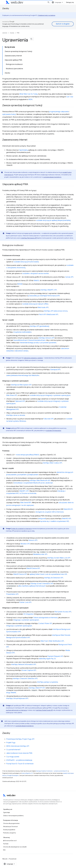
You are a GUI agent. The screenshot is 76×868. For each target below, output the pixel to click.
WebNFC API (24, 491)
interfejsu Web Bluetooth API (40, 481)
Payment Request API (55, 656)
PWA (18, 33)
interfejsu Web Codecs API (52, 463)
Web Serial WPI (26, 503)
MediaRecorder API (40, 554)
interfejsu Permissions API (29, 238)
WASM (20, 284)
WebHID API (66, 519)
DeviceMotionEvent (20, 340)
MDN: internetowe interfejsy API (18, 746)
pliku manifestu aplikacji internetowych (32, 586)
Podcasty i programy (10, 833)
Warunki (5, 859)
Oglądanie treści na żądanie (46, 15)
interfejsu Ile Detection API (54, 578)
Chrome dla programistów (11, 823)
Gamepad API (55, 370)
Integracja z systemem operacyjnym (26, 620)
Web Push (44, 641)
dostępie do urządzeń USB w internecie (50, 512)
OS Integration (28, 614)
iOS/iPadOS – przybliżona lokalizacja (19, 760)
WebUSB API (68, 509)
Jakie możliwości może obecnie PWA (19, 753)
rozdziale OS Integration (53, 431)
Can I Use (70, 97)
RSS (4, 850)
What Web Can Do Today (28, 94)
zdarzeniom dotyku (21, 351)
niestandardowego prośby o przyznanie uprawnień (38, 343)
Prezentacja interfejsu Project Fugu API (20, 739)
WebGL (37, 281)
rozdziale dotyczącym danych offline (35, 304)
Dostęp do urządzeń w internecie (21, 529)
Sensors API (33, 540)
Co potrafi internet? (13, 750)
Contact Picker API (45, 623)
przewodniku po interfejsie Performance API (44, 296)
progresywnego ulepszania (59, 112)
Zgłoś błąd (6, 812)
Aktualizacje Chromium (10, 826)
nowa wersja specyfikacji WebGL (28, 455)
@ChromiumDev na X (10, 841)
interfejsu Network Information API (24, 664)
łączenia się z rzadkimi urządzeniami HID (55, 521)
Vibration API (25, 544)
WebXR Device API (33, 568)
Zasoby (6, 8)
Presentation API (12, 594)
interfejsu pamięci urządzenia (47, 682)
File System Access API (63, 612)
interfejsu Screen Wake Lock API (59, 558)
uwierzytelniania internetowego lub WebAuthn (23, 375)
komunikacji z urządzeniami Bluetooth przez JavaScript (33, 483)
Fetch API (42, 315)
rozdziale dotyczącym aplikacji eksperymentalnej (53, 220)
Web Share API (12, 395)
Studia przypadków (9, 830)
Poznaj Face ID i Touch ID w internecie (20, 764)
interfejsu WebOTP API (37, 688)
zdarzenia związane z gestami (33, 358)
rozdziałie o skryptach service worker (35, 274)
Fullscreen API (48, 419)
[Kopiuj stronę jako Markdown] (31, 39)
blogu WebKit (11, 693)
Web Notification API (56, 641)
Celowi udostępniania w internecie (45, 618)
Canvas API (69, 277)
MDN (30, 100)
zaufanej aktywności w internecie (16, 710)
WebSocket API (52, 315)
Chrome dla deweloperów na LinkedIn (15, 847)
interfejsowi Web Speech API (21, 385)
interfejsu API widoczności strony (56, 311)
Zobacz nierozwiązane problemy (13, 816)
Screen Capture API (29, 670)
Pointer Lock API (25, 602)
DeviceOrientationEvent (37, 340)
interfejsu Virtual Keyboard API (17, 698)
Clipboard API (20, 401)
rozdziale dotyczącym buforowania (26, 262)
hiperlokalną (24, 150)
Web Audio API (43, 307)
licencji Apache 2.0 (27, 773)
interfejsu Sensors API (46, 338)
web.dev (5, 33)
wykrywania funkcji (9, 114)
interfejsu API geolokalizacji (39, 326)
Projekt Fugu (11, 743)
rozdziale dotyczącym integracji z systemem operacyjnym (50, 395)
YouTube (6, 844)
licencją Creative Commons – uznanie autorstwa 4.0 (52, 771)
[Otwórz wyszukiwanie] (49, 2)
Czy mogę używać (13, 757)
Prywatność (13, 859)
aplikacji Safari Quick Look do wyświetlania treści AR (48, 574)
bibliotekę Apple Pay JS (47, 659)
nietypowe (42, 519)
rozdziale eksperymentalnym (52, 177)
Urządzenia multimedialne (22, 332)
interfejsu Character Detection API (25, 679)
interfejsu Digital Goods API (44, 710)
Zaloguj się (70, 2)
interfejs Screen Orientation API (42, 584)
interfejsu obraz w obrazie (16, 415)
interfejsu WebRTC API (49, 290)
